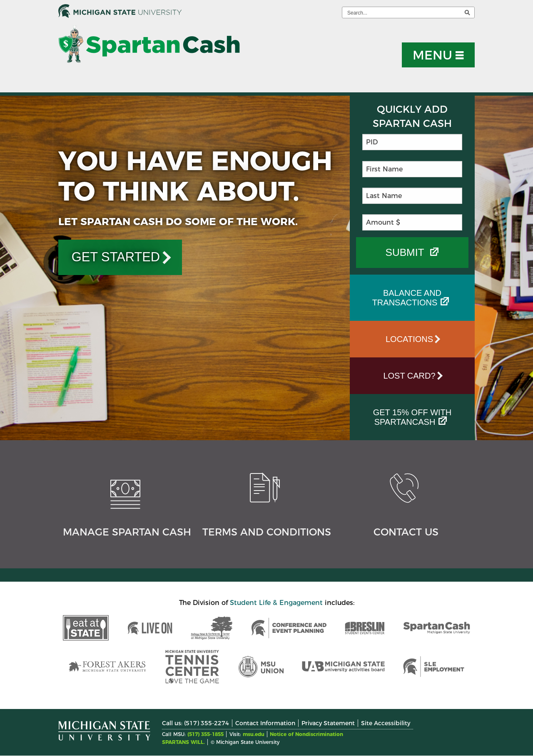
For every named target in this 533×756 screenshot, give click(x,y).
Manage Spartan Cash (127, 532)
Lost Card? (409, 376)
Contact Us (406, 532)
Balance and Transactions (407, 298)
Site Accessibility (386, 723)
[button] (438, 55)
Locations (409, 339)
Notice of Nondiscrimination (306, 734)
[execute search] (467, 12)
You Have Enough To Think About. (195, 176)
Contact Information (265, 723)
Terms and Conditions (267, 532)
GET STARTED (116, 257)
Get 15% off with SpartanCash (412, 417)
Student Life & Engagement (276, 603)
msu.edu (254, 734)
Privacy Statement (328, 723)
